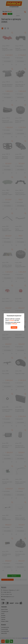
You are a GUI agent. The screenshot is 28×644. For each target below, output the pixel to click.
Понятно (14, 327)
